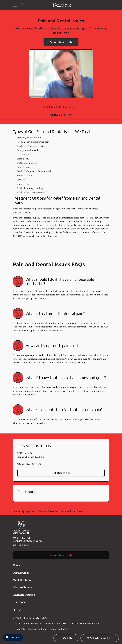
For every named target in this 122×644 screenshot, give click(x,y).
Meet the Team (22, 580)
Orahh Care (63, 629)
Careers (52, 629)
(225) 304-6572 (65, 115)
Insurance (19, 602)
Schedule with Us (61, 42)
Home (16, 565)
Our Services (21, 573)
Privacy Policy (20, 629)
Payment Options (24, 595)
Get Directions (61, 473)
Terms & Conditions (38, 629)
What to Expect (22, 587)
